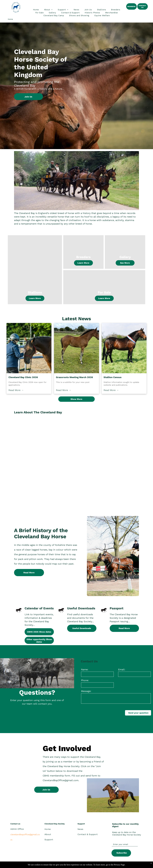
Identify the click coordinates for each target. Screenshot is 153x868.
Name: (85, 669)
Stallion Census (113, 377)
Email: (122, 669)
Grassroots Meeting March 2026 (74, 377)
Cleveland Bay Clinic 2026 (23, 377)
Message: (86, 691)
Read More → (16, 390)
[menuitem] (36, 10)
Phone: (85, 680)
